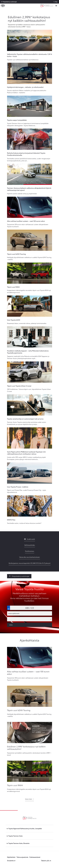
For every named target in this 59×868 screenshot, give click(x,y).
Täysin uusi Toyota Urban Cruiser (19, 386)
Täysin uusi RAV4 (13, 287)
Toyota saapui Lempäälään (17, 120)
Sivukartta (11, 860)
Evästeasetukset (35, 857)
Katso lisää (29, 799)
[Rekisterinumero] (30, 608)
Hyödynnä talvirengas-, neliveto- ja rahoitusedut (25, 87)
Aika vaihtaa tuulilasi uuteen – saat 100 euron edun (26, 221)
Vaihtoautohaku (30, 545)
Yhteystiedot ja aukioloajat (19, 576)
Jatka (11, 625)
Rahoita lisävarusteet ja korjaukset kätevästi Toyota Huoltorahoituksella (26, 154)
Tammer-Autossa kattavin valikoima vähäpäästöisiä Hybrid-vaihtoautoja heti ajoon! (29, 189)
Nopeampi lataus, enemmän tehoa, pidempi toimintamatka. (27, 323)
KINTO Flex (11, 520)
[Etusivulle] (47, 6)
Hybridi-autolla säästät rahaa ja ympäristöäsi (22, 193)
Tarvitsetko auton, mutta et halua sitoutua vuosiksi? (24, 523)
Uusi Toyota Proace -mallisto (18, 487)
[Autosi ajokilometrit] (30, 613)
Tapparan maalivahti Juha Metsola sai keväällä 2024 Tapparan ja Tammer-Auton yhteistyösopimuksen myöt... (28, 357)
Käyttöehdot (11, 857)
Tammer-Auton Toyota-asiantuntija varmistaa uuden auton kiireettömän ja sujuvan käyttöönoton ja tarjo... (27, 423)
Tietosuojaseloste (22, 857)
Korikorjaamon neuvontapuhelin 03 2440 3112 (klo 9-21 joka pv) (30, 563)
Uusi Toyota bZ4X (14, 320)
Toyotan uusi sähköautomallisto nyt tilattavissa (23, 60)
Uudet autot (30, 539)
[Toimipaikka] (30, 619)
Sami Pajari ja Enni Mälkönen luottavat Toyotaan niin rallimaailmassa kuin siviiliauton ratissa (26, 453)
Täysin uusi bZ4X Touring (16, 254)
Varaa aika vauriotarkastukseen (30, 557)
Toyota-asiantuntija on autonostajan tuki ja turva (25, 419)
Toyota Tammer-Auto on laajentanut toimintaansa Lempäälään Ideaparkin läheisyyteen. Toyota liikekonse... (28, 124)
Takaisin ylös (46, 860)
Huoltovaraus (30, 551)
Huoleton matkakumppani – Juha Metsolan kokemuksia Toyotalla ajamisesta (28, 352)
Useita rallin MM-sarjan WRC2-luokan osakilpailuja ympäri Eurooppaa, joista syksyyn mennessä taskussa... (26, 458)
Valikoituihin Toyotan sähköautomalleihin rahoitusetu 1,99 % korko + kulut (29, 55)
